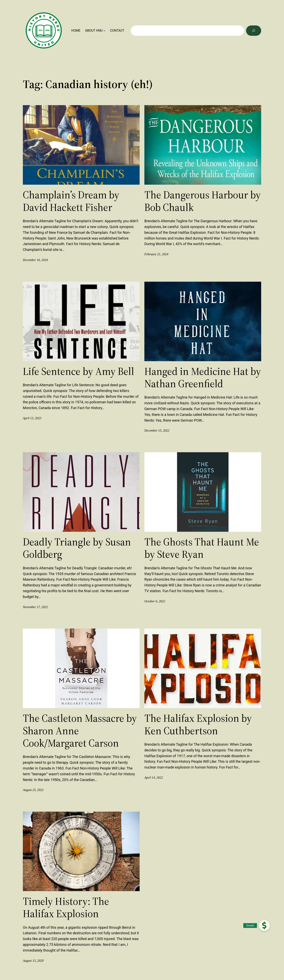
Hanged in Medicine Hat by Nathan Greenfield (203, 378)
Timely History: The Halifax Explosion (66, 908)
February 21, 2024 (156, 254)
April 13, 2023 (32, 418)
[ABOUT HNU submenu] (104, 31)
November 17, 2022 (35, 607)
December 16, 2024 (35, 260)
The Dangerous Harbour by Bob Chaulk (203, 201)
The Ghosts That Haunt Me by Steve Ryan (202, 548)
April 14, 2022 (154, 778)
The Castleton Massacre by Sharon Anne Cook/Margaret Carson (80, 731)
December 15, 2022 (157, 430)
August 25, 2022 (33, 790)
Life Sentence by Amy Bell (78, 371)
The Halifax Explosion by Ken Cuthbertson (198, 724)
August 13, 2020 (33, 961)
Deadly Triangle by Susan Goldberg (77, 548)
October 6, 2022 (155, 601)
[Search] (254, 31)
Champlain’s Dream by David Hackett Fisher (71, 201)
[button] (264, 926)
